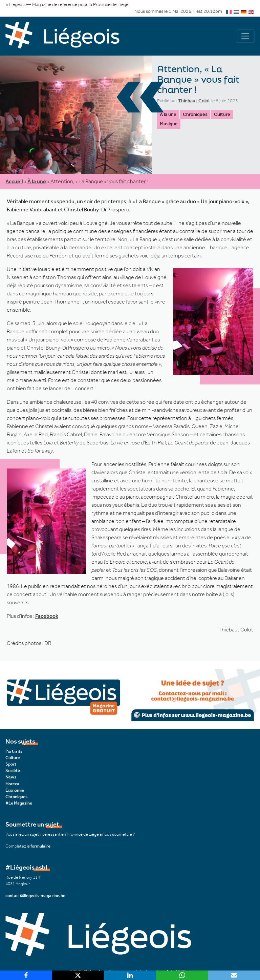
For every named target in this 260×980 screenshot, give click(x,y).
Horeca (12, 784)
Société (13, 770)
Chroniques (195, 114)
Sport (11, 764)
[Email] (234, 975)
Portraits (14, 751)
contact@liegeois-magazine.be (35, 895)
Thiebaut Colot (194, 101)
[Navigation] (245, 36)
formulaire (40, 846)
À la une (168, 114)
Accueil (14, 181)
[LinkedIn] (130, 975)
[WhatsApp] (182, 975)
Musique (169, 124)
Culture (222, 114)
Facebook (47, 616)
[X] (78, 975)
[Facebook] (26, 975)
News (11, 777)
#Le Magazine (19, 803)
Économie (15, 790)
